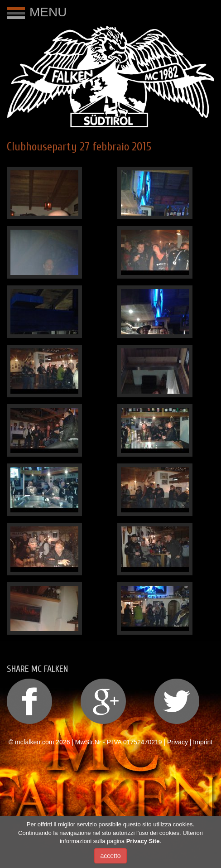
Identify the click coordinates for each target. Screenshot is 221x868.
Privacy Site (143, 841)
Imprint (203, 742)
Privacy (178, 742)
